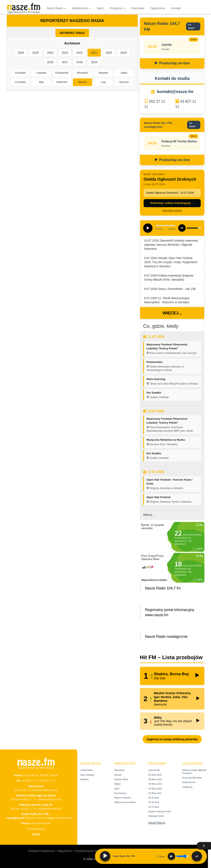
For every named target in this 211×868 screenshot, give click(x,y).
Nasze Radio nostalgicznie (166, 637)
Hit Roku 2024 (155, 779)
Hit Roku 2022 (155, 789)
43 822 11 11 (29, 799)
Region (118, 784)
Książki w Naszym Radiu (160, 811)
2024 (50, 53)
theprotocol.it (189, 782)
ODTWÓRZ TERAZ (72, 33)
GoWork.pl (187, 787)
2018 (50, 62)
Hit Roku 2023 (155, 784)
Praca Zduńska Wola (192, 778)
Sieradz (118, 775)
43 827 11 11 (31, 781)
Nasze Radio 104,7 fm (163, 588)
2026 (21, 53)
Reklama (84, 779)
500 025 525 (34, 818)
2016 (79, 62)
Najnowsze (120, 770)
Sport (100, 8)
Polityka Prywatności (42, 851)
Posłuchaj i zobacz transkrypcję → (172, 203)
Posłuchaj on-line (172, 63)
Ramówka (138, 8)
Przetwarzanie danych (90, 851)
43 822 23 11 (22, 790)
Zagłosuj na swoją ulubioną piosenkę (172, 739)
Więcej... (172, 313)
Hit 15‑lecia (154, 807)
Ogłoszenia (158, 8)
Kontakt (176, 8)
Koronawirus (120, 793)
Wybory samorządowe (125, 802)
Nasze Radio (56, 8)
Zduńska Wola (121, 779)
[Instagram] (39, 834)
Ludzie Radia (86, 770)
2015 (94, 62)
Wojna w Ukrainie (123, 798)
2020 (109, 53)
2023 (65, 53)
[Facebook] (33, 834)
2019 (124, 53)
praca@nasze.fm (41, 823)
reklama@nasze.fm (50, 799)
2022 (79, 53)
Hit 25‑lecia (154, 798)
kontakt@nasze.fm (175, 92)
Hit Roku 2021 (155, 793)
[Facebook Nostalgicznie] (36, 834)
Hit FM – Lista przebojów (171, 657)
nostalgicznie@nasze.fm (57, 818)
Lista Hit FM (154, 770)
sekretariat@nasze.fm (45, 790)
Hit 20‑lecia (154, 802)
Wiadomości (81, 8)
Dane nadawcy (36, 829)
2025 (36, 53)
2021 (94, 53)
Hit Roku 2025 (155, 775)
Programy (118, 8)
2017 (65, 62)
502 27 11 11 (48, 781)
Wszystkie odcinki (172, 210)
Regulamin (65, 851)
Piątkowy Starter (156, 816)
